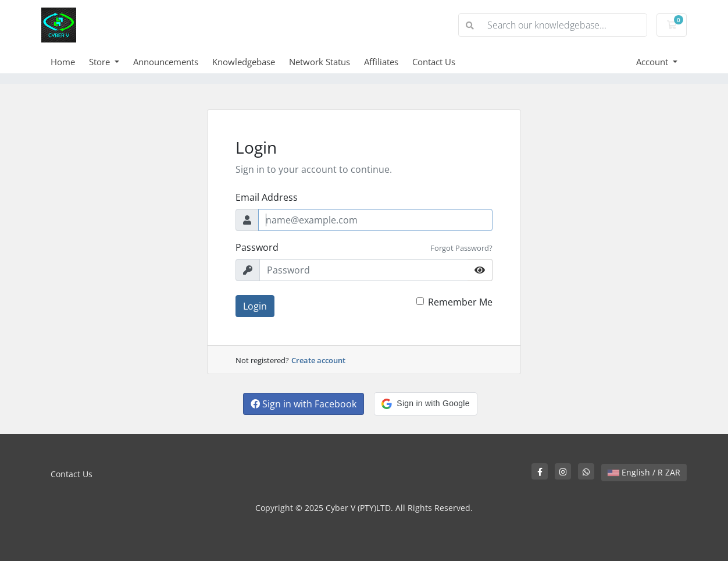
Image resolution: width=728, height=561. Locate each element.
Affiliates (381, 62)
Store (101, 62)
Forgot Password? (461, 248)
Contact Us (434, 62)
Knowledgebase (244, 62)
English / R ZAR (644, 472)
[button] (425, 404)
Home (63, 62)
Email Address (267, 197)
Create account (318, 360)
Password (257, 247)
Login (255, 306)
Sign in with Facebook (304, 404)
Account (653, 62)
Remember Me (460, 302)
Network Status (320, 62)
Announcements (166, 62)
